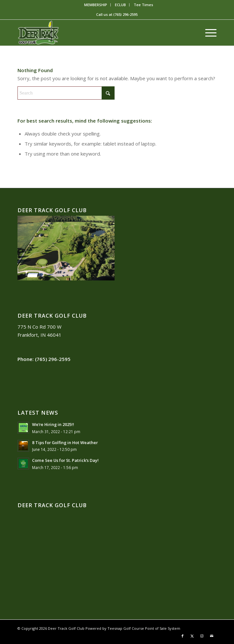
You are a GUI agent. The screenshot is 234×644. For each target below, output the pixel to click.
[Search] (66, 93)
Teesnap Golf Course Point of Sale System (144, 628)
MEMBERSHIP (96, 5)
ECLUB (120, 5)
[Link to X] (192, 636)
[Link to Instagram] (202, 636)
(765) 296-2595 (125, 14)
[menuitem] (96, 5)
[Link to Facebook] (183, 636)
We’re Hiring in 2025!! (53, 424)
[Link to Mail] (212, 636)
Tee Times (143, 5)
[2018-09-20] (97, 33)
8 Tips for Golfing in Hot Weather (65, 442)
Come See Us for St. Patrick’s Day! (65, 460)
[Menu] (208, 33)
